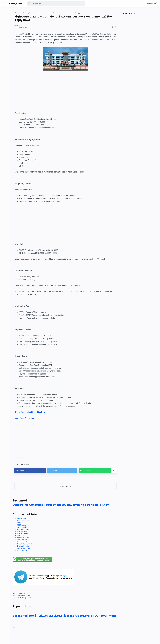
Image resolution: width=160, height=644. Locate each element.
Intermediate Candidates (40, 551)
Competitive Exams (38, 530)
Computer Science (38, 539)
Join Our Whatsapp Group (36, 607)
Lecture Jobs (36, 528)
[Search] (56, 3)
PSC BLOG (33, 25)
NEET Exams (36, 535)
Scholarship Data (38, 547)
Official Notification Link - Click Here (44, 418)
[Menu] (4, 3)
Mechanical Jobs (37, 543)
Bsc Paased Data (37, 560)
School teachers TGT (39, 549)
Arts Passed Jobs (38, 537)
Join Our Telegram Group (36, 605)
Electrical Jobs (36, 541)
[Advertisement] (73, 99)
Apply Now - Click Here (39, 424)
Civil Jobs (35, 545)
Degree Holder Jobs (38, 558)
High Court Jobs (35, 464)
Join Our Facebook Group (36, 603)
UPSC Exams (36, 533)
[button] (30, 3)
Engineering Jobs (37, 556)
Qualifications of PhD (39, 554)
